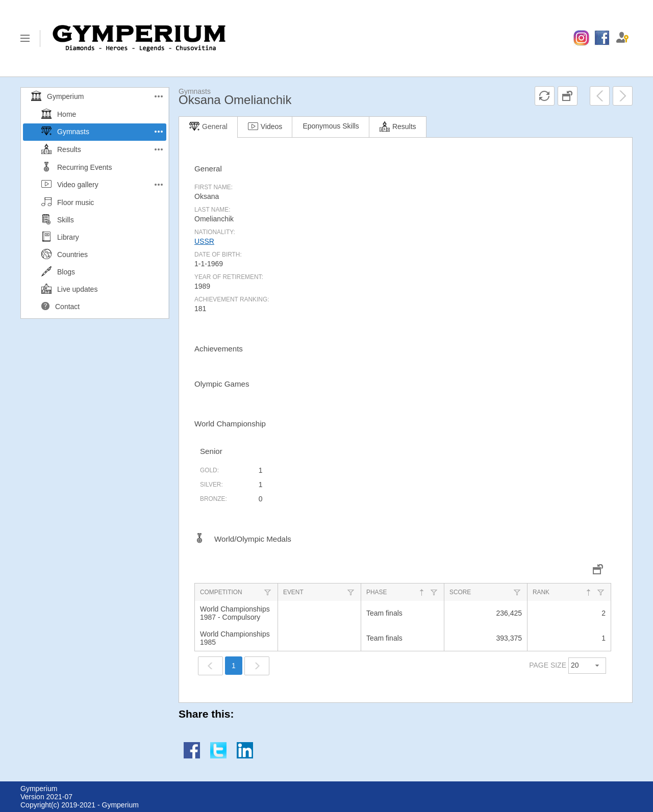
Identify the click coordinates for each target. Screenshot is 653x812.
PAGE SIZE (548, 665)
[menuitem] (581, 38)
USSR (204, 241)
